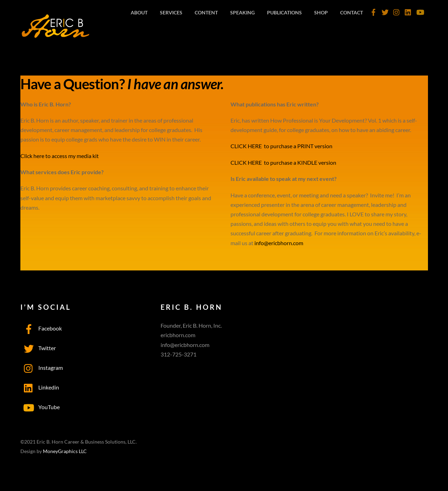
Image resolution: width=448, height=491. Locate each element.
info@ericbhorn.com (279, 243)
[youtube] (420, 10)
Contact (352, 12)
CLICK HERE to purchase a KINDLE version (283, 162)
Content (206, 12)
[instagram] (397, 10)
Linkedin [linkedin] (40, 387)
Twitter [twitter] (38, 348)
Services (171, 12)
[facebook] (374, 10)
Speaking (242, 12)
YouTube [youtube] (40, 407)
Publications (284, 12)
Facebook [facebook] (41, 328)
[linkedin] (408, 10)
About (139, 12)
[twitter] (385, 10)
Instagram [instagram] (42, 368)
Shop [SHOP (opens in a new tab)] (321, 12)
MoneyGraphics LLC (65, 451)
